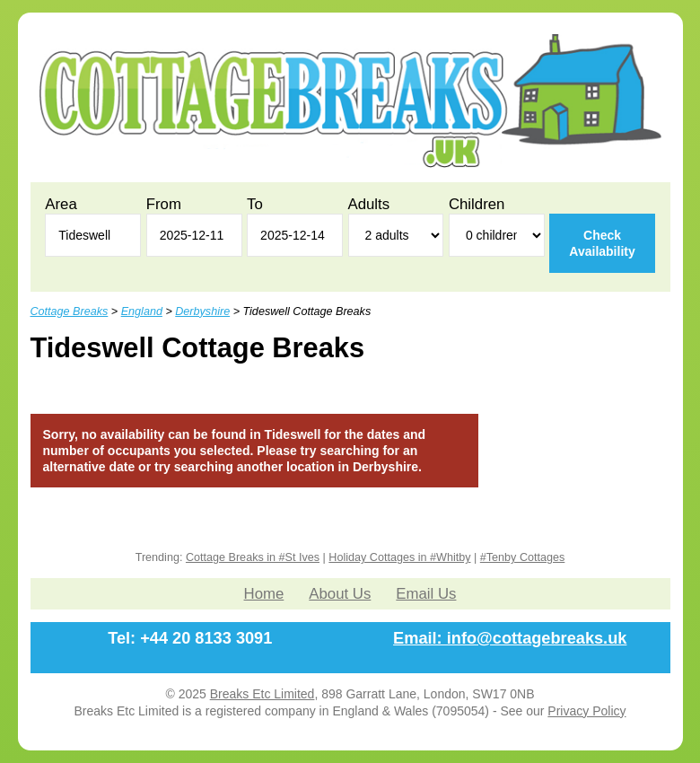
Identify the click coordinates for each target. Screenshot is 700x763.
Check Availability (602, 243)
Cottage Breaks (70, 311)
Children (477, 204)
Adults (369, 204)
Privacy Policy (586, 711)
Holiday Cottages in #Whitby (399, 557)
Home (264, 594)
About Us (340, 594)
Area (61, 204)
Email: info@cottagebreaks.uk (510, 638)
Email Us (426, 594)
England (142, 311)
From (164, 204)
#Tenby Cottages (523, 557)
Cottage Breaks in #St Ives (253, 557)
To (255, 204)
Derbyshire (202, 311)
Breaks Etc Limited (262, 694)
